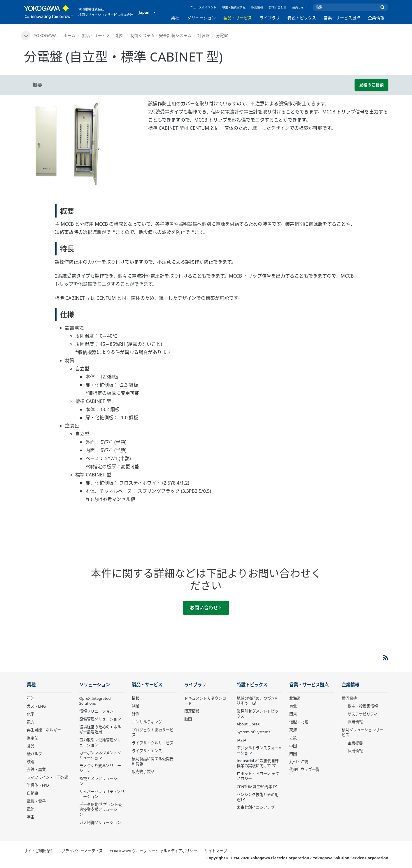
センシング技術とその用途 (258, 797)
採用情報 (257, 7)
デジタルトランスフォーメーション (259, 750)
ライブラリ (270, 18)
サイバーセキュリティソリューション (102, 794)
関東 (293, 714)
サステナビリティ (363, 714)
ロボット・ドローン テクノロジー (258, 776)
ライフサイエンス (147, 751)
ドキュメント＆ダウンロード (205, 701)
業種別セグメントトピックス (258, 714)
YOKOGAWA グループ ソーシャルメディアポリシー (154, 851)
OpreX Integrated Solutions (95, 701)
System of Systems (254, 732)
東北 (293, 706)
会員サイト (299, 7)
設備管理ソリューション (100, 719)
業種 (175, 18)
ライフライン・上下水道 (48, 777)
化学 (31, 714)
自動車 (33, 793)
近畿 (293, 738)
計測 (136, 714)
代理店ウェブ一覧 (304, 769)
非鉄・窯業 (36, 769)
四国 (293, 754)
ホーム (69, 35)
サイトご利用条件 (39, 851)
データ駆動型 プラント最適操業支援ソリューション (101, 809)
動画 (188, 719)
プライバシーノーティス (82, 851)
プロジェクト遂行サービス (153, 732)
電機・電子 (36, 801)
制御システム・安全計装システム (161, 35)
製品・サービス (238, 18)
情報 (136, 698)
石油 (31, 698)
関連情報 (192, 711)
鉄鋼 (31, 762)
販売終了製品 (143, 771)
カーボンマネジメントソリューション (100, 755)
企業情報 (376, 18)
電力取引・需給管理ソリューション (100, 742)
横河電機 (349, 698)
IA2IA (242, 740)
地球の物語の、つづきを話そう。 (258, 701)
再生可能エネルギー (44, 730)
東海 (293, 730)
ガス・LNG (36, 706)
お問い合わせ (278, 7)
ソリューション (201, 18)
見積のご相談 (371, 85)
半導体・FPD (38, 785)
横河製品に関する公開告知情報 (153, 761)
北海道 (295, 698)
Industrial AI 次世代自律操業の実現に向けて (258, 763)
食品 (31, 746)
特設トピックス (302, 18)
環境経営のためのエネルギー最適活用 (100, 729)
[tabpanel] (82, 143)
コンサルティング (147, 722)
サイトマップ (216, 851)
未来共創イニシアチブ (256, 807)
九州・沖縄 (299, 762)
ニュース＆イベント (203, 7)
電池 (31, 809)
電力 (31, 722)
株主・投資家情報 (234, 7)
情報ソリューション (96, 711)
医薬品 (33, 738)
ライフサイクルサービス (153, 743)
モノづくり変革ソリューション (100, 768)
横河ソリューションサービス (363, 732)
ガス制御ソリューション (100, 823)
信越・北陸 (299, 722)
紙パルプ (34, 754)
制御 (120, 35)
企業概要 (355, 743)
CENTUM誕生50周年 (255, 787)
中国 (293, 746)
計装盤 (204, 35)
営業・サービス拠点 (342, 18)
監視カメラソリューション (100, 781)
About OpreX (248, 724)
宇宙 (31, 817)
